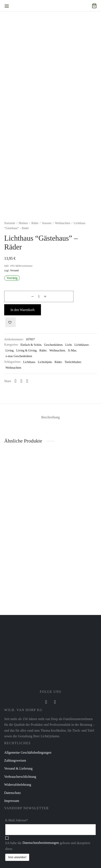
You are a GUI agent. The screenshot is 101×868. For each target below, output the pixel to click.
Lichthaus (29, 385)
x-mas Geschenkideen (19, 380)
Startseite (10, 247)
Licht (68, 368)
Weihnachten (63, 247)
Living (9, 374)
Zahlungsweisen (15, 807)
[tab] (50, 464)
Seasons (47, 247)
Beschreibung (51, 464)
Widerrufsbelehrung (18, 832)
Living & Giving (27, 374)
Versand (14, 294)
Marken (23, 247)
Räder (35, 247)
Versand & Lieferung (18, 815)
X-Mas (72, 374)
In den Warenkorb (23, 333)
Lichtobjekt (45, 385)
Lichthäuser (82, 368)
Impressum (12, 848)
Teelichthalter (73, 385)
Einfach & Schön (31, 368)
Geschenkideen (53, 368)
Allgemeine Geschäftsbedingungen (28, 799)
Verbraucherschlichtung (20, 823)
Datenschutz (12, 840)
